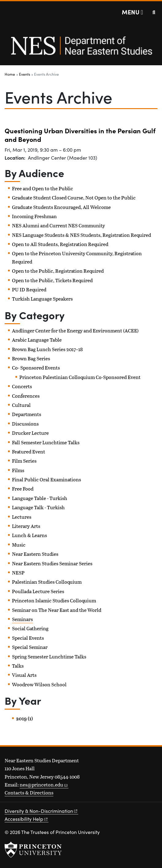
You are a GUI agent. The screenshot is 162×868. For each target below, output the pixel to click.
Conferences (26, 396)
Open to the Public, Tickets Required (52, 280)
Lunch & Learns (29, 535)
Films (18, 470)
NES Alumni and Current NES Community (58, 225)
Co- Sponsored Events (36, 368)
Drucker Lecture (30, 433)
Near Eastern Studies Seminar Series (52, 563)
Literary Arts (26, 526)
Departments (27, 414)
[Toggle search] (154, 12)
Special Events (28, 638)
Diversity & (41, 811)
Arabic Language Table (37, 340)
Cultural (21, 405)
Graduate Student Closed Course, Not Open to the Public (74, 197)
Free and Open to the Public (42, 188)
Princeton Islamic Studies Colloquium (54, 600)
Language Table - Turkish (40, 498)
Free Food (23, 489)
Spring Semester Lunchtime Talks (49, 656)
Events (25, 74)
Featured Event (29, 451)
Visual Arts (24, 675)
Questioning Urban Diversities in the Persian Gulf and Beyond (80, 135)
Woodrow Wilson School (39, 684)
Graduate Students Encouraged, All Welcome (61, 207)
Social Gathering (30, 628)
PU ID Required (29, 289)
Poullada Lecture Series (38, 591)
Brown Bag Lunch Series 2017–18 (47, 349)
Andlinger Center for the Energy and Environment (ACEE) (75, 330)
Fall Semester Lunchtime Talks (46, 442)
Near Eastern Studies (35, 554)
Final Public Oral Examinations (46, 479)
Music (19, 545)
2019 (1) (24, 718)
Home (10, 74)
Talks (18, 666)
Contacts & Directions (29, 792)
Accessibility (27, 819)
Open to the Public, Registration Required (58, 271)
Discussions (25, 424)
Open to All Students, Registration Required (60, 244)
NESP (18, 572)
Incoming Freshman (34, 216)
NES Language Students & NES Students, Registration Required (81, 235)
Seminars (22, 619)
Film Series (24, 461)
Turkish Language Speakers (42, 299)
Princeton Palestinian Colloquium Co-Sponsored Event (80, 377)
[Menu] (132, 12)
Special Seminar (30, 647)
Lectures (22, 517)
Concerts (22, 386)
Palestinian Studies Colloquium (47, 582)
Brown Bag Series (31, 358)
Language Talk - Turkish (38, 507)
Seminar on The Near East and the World (57, 610)
